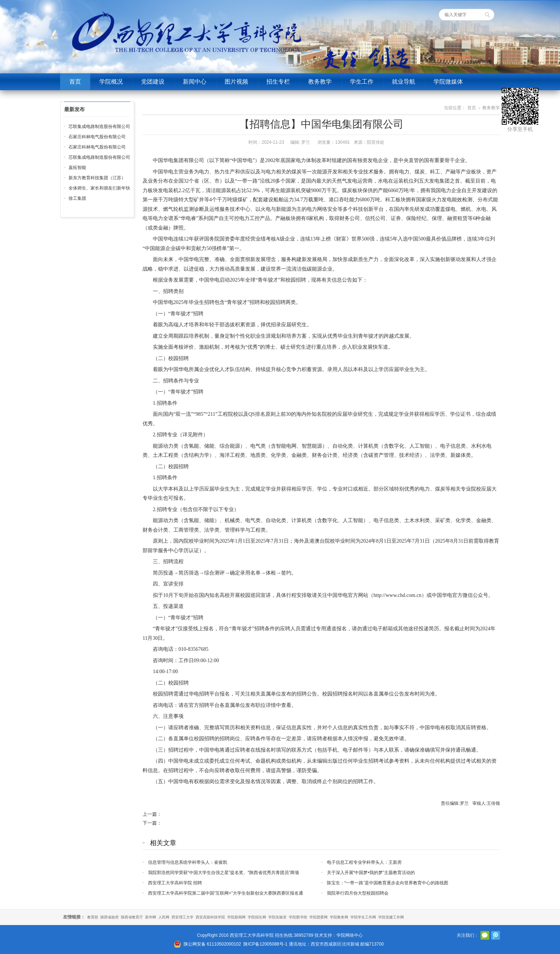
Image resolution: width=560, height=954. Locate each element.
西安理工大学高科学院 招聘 (175, 883)
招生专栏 (278, 82)
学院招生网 (257, 917)
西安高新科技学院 (210, 917)
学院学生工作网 (363, 917)
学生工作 (362, 82)
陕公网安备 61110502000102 (212, 944)
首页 (75, 82)
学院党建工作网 (391, 917)
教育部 (93, 917)
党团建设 (153, 82)
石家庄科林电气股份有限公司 (97, 137)
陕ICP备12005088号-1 (265, 944)
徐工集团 (77, 198)
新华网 (151, 917)
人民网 (164, 917)
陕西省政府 (110, 917)
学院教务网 (339, 917)
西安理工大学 (183, 917)
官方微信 (485, 935)
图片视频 (236, 82)
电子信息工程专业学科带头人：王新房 (364, 862)
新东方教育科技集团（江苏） (97, 178)
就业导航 (404, 82)
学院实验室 (277, 917)
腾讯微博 (495, 935)
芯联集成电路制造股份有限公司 (99, 126)
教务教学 (320, 82)
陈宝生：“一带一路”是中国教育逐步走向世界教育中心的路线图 (388, 883)
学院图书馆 (298, 917)
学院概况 (111, 82)
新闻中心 (195, 82)
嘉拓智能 (77, 168)
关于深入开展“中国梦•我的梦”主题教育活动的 (371, 873)
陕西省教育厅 (132, 917)
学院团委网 (318, 917)
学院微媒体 (448, 82)
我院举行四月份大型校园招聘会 (358, 893)
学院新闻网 (236, 917)
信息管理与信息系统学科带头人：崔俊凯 (188, 862)
